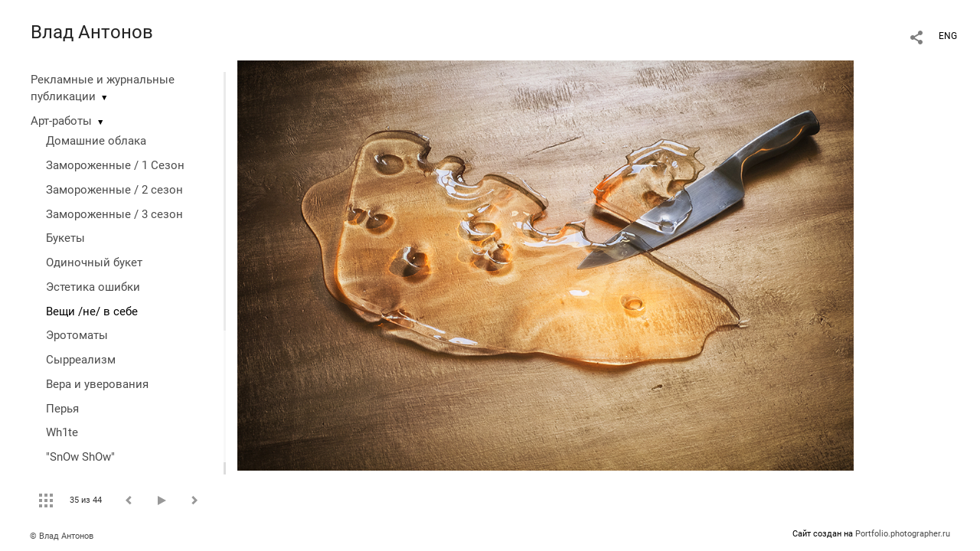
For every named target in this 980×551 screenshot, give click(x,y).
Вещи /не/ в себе (92, 311)
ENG (948, 36)
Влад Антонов (92, 32)
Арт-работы (61, 121)
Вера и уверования (97, 384)
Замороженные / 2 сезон (114, 190)
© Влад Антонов (62, 536)
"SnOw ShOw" (80, 457)
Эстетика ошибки (93, 287)
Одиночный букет (94, 262)
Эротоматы (77, 335)
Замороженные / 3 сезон (114, 214)
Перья (62, 409)
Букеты (65, 238)
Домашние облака (96, 141)
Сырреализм (81, 360)
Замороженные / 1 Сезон (115, 165)
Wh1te (62, 432)
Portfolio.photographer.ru (903, 534)
